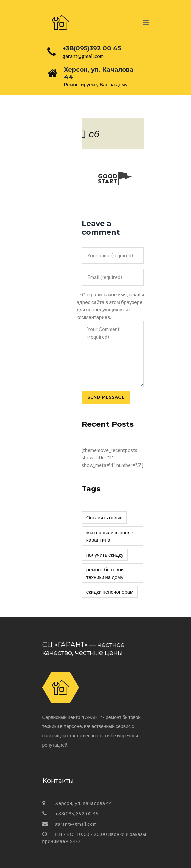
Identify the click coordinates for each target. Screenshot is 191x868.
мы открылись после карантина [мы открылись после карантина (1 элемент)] (110, 536)
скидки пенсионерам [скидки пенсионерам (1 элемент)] (110, 592)
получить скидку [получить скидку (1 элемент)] (105, 555)
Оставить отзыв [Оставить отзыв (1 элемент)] (104, 517)
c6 (94, 134)
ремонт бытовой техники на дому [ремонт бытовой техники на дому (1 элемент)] (105, 573)
